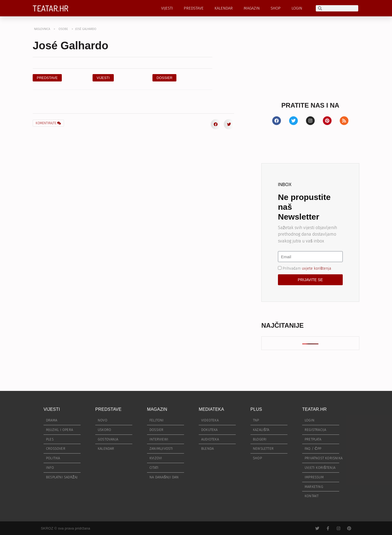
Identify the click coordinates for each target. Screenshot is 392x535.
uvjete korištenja (317, 268)
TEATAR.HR (51, 8)
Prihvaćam (307, 268)
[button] (165, 78)
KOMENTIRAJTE (48, 123)
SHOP (276, 8)
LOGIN (297, 8)
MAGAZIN (252, 8)
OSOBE (63, 29)
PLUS (256, 409)
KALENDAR (224, 8)
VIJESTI (167, 8)
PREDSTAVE (194, 8)
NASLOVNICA (42, 29)
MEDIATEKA (211, 409)
